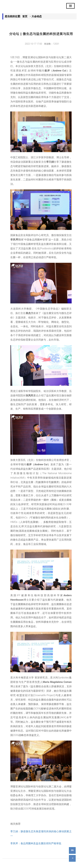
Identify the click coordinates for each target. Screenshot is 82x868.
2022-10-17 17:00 (33, 44)
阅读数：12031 (52, 44)
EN (72, 850)
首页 (25, 16)
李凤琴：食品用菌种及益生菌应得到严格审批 (36, 843)
